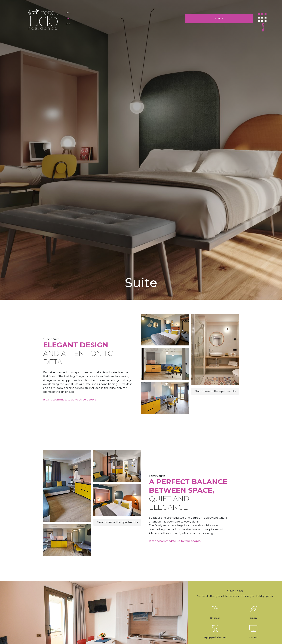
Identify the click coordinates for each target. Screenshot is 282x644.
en (68, 19)
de (68, 24)
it (67, 13)
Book (234, 19)
